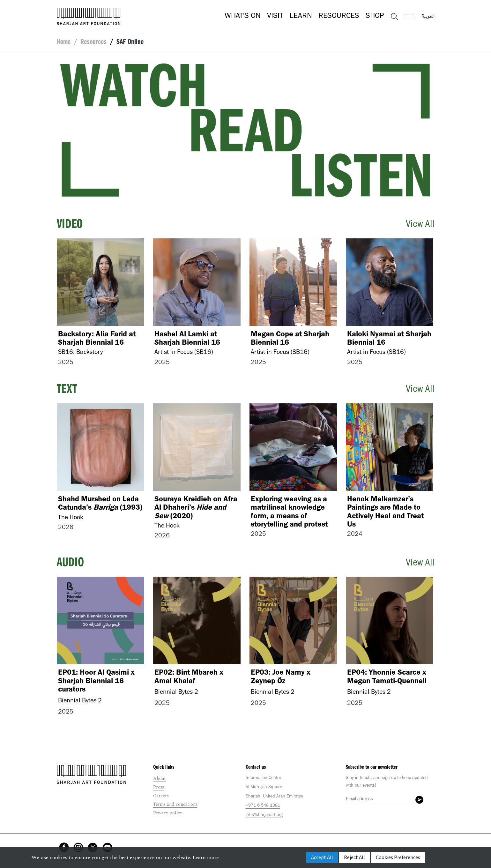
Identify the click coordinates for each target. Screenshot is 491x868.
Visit (275, 17)
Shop (375, 17)
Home (64, 43)
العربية (428, 17)
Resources (339, 17)
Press (159, 787)
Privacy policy (168, 813)
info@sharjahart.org (264, 815)
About (160, 778)
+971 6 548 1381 (263, 806)
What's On (243, 17)
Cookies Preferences (398, 857)
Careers (161, 796)
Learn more (206, 857)
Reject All (354, 857)
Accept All (322, 857)
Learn (301, 17)
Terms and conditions (175, 804)
